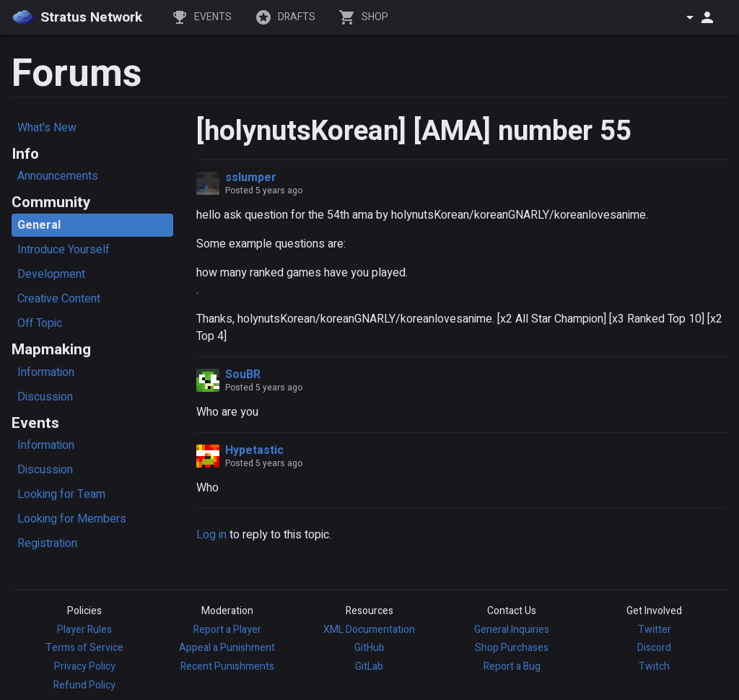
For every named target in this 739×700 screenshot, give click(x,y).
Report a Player (227, 630)
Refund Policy (84, 685)
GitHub (369, 648)
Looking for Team (61, 494)
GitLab (369, 666)
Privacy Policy (85, 666)
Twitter (655, 630)
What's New (47, 128)
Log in (211, 535)
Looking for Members (72, 519)
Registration (47, 543)
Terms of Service (84, 648)
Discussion (45, 397)
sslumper (251, 178)
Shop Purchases (512, 648)
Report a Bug (512, 666)
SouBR (243, 375)
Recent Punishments (227, 666)
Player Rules (84, 630)
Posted (264, 191)
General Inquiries (512, 630)
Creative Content (59, 299)
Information (46, 372)
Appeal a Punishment (227, 648)
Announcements (58, 176)
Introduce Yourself (64, 250)
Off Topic (40, 323)
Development (51, 274)
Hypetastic (254, 450)
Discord (654, 648)
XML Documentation (369, 630)
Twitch (654, 666)
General (39, 225)
